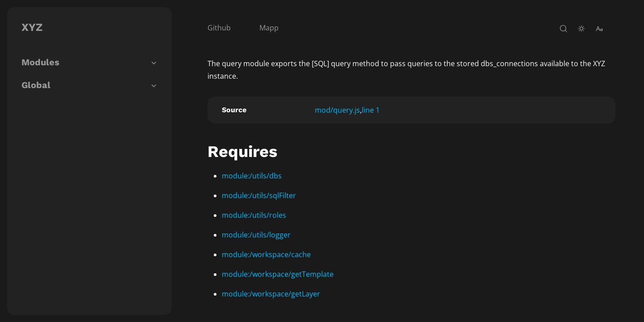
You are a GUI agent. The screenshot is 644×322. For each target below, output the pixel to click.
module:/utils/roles (254, 215)
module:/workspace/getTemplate (278, 274)
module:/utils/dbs (252, 176)
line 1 (371, 110)
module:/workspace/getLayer (271, 294)
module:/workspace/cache (266, 254)
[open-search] (563, 29)
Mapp (269, 28)
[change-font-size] (599, 29)
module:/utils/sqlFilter (259, 195)
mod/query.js (337, 110)
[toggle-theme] (581, 29)
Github (219, 28)
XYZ (32, 27)
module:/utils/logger (256, 235)
